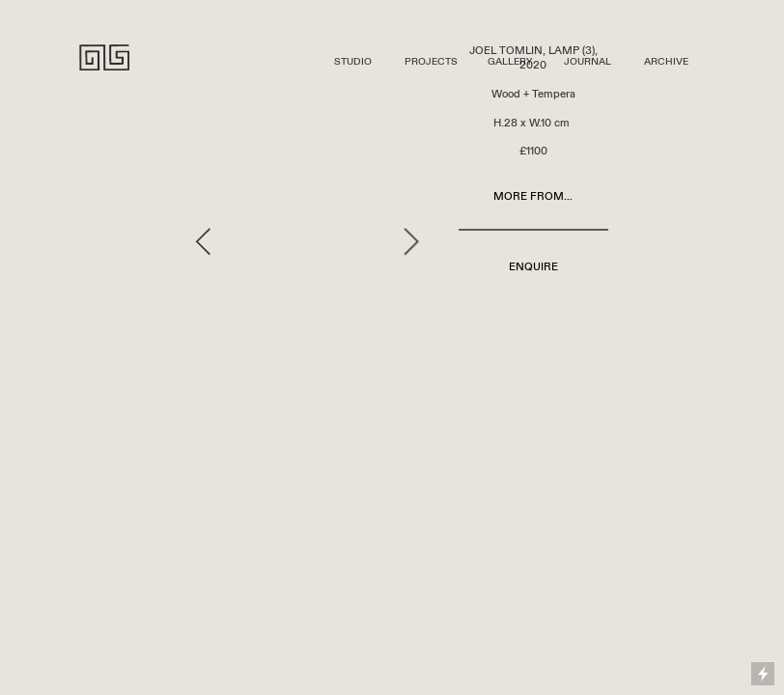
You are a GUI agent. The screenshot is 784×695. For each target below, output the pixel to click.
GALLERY (510, 61)
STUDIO (353, 61)
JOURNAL (588, 61)
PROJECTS (431, 61)
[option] (307, 241)
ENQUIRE (533, 267)
